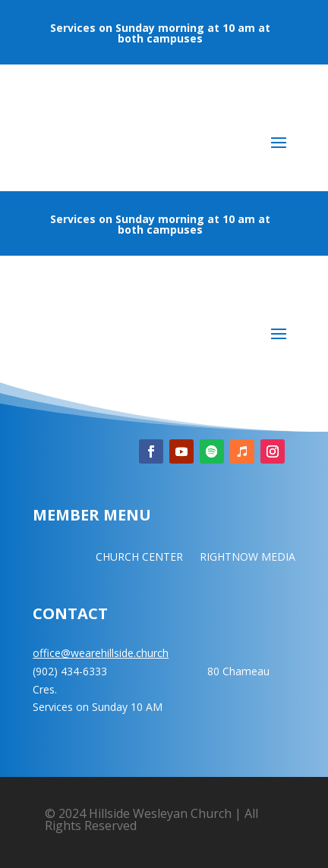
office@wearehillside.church (101, 653)
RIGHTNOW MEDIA (248, 558)
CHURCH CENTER (139, 558)
